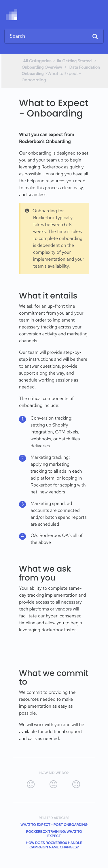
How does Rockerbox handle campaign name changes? (54, 845)
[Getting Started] (74, 61)
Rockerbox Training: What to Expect (54, 834)
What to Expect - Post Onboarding (54, 825)
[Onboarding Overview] (42, 67)
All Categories (37, 61)
